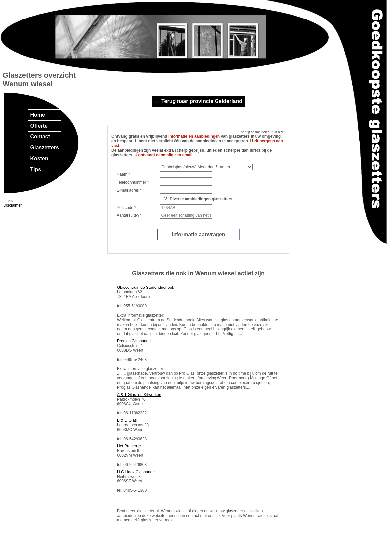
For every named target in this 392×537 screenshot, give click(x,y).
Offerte (39, 126)
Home (38, 115)
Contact (40, 137)
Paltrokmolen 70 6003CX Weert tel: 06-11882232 (139, 404)
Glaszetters (45, 148)
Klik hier (277, 132)
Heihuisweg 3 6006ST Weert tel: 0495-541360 (136, 481)
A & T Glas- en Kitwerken (139, 395)
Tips (36, 169)
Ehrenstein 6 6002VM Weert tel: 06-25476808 (132, 455)
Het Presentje (129, 446)
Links (8, 201)
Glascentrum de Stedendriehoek (145, 288)
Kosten (39, 158)
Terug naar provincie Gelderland (202, 101)
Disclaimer (13, 205)
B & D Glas (127, 420)
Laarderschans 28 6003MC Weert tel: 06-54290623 (133, 430)
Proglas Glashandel (134, 341)
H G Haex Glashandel (136, 472)
